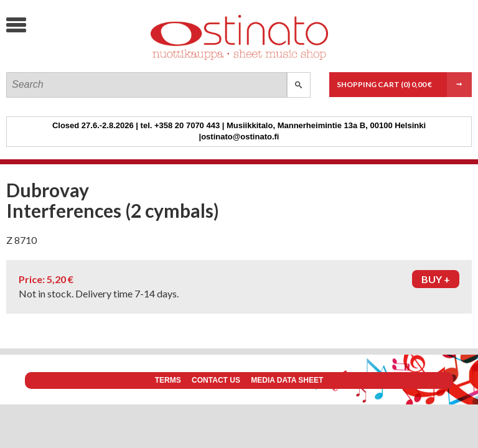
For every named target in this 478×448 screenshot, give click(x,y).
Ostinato (100, 59)
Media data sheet (287, 380)
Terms (168, 380)
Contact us (216, 380)
